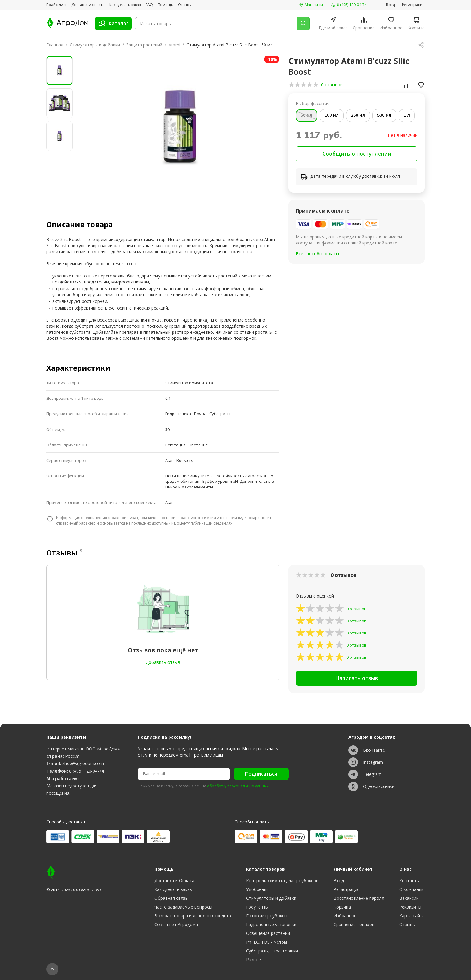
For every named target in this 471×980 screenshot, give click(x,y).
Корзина (342, 907)
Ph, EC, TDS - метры (267, 942)
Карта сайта (412, 916)
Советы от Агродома (176, 924)
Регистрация (413, 5)
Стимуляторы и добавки (95, 45)
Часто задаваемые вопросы (183, 907)
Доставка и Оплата (174, 881)
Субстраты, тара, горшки (272, 951)
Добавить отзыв (163, 662)
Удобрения (257, 889)
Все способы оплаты (317, 255)
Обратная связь (171, 898)
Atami (174, 45)
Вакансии (409, 898)
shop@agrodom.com (83, 764)
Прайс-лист (56, 5)
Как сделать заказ (125, 5)
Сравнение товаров (354, 924)
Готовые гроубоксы (267, 916)
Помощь (165, 5)
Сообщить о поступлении (357, 154)
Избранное (345, 916)
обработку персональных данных (238, 786)
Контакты (409, 881)
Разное (254, 960)
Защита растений (144, 45)
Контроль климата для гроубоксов (282, 881)
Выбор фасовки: (313, 103)
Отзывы (185, 5)
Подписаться (261, 774)
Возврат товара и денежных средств (193, 916)
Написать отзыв (357, 679)
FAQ (149, 5)
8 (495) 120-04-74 (86, 771)
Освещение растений (268, 933)
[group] (180, 128)
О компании (412, 889)
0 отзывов (332, 85)
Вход (390, 5)
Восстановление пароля (359, 898)
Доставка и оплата (88, 5)
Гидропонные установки (271, 924)
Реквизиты (410, 907)
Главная (55, 45)
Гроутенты (257, 907)
